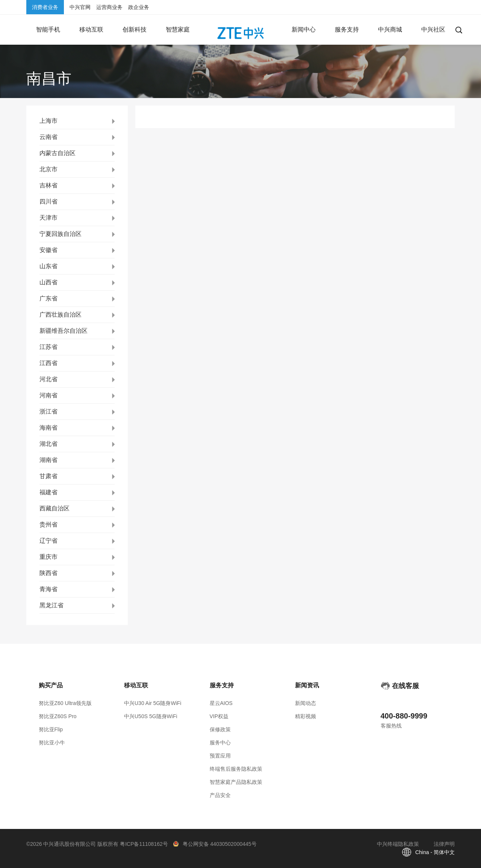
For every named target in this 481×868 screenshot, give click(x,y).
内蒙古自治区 (57, 153)
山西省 (48, 282)
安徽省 (48, 250)
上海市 (48, 121)
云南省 (48, 137)
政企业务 (139, 7)
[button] (48, 30)
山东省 (48, 266)
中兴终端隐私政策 (398, 844)
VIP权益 (219, 716)
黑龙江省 (51, 605)
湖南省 (48, 460)
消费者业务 (45, 7)
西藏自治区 (54, 508)
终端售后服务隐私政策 (236, 769)
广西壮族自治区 (61, 315)
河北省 (48, 379)
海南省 (48, 428)
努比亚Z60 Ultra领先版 (65, 703)
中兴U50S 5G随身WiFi (151, 716)
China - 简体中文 (435, 852)
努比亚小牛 (52, 743)
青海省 (48, 589)
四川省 (48, 202)
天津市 (48, 218)
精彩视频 (306, 716)
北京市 (48, 169)
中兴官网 (80, 7)
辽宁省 (48, 541)
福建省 (48, 492)
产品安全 (220, 795)
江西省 (48, 363)
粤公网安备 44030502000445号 (220, 844)
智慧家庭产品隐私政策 (236, 782)
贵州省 (48, 525)
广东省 (48, 298)
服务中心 (220, 743)
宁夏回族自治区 (61, 234)
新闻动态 (306, 703)
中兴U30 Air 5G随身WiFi (153, 703)
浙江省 (48, 411)
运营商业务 (109, 7)
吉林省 (48, 185)
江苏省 (48, 347)
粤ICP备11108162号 (144, 844)
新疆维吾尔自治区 (64, 331)
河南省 (48, 395)
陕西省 (48, 573)
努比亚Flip (51, 729)
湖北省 (48, 444)
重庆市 (48, 557)
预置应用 (220, 756)
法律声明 (444, 844)
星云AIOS (221, 703)
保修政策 (220, 729)
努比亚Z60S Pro (58, 716)
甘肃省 (48, 476)
